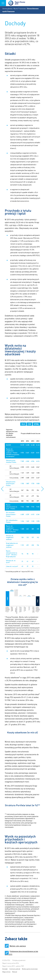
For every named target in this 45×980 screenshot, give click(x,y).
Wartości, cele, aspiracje (18, 946)
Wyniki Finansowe (20, 9)
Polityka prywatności (19, 960)
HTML (36, 424)
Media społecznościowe (30, 969)
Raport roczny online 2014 (11, 963)
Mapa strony (6, 972)
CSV (29, 424)
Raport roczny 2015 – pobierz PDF (13, 966)
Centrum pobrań (15, 969)
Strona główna (7, 9)
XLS (23, 424)
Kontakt (5, 969)
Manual (15, 972)
